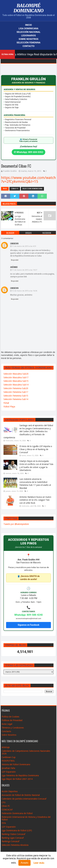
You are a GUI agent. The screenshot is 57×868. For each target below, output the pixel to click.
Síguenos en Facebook (28, 625)
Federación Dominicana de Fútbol (17, 813)
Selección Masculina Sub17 (16, 377)
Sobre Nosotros (28, 39)
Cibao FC (15, 189)
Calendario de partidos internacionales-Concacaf (24, 799)
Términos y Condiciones (13, 728)
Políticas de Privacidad (12, 720)
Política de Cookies (10, 717)
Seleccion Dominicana (32, 189)
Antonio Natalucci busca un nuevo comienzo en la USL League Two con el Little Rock (35, 500)
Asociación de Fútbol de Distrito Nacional (21, 795)
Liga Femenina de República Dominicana (20, 775)
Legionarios (29, 36)
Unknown (14, 243)
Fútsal (6, 403)
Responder (15, 260)
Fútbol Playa (9, 407)
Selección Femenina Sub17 (16, 392)
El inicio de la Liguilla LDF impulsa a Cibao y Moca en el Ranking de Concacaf (36, 449)
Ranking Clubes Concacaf (13, 834)
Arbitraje (6, 747)
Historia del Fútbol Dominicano (16, 764)
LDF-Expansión (9, 772)
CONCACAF (7, 810)
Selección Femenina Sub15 (16, 396)
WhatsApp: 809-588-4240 (28, 615)
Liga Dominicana (29, 28)
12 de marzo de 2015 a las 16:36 (25, 291)
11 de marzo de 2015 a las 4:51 (24, 246)
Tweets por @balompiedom (16, 524)
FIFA (4, 823)
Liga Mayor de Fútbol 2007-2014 (17, 779)
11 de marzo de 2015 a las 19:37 (25, 270)
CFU (4, 802)
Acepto (24, 863)
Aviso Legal (7, 724)
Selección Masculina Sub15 (16, 381)
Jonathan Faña (8, 768)
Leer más (39, 863)
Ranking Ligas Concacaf (13, 838)
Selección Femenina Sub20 (16, 388)
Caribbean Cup (9, 757)
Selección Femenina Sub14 (16, 399)
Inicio (29, 25)
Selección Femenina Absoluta (15, 845)
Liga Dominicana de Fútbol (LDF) (17, 830)
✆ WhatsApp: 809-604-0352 (29, 152)
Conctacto (6, 731)
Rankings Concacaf (10, 841)
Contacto (28, 46)
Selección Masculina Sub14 (16, 385)
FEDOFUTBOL (8, 761)
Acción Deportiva (10, 791)
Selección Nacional (28, 32)
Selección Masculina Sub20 (16, 374)
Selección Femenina (28, 43)
